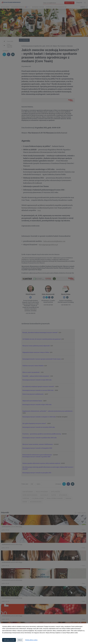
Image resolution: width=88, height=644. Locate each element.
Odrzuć (20, 640)
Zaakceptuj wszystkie (9, 640)
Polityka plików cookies (31, 640)
